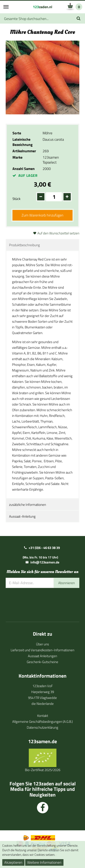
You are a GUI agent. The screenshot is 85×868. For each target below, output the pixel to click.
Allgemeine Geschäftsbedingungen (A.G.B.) (42, 722)
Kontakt (43, 716)
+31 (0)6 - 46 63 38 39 (44, 548)
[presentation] (40, 602)
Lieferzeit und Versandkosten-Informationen (42, 650)
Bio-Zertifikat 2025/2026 (43, 770)
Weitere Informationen (44, 862)
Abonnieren (67, 583)
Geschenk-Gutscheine (42, 662)
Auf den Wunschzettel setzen (58, 233)
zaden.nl (42, 7)
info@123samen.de (45, 562)
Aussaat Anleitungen (42, 656)
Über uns (42, 644)
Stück (16, 199)
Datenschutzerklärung (42, 727)
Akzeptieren (13, 862)
